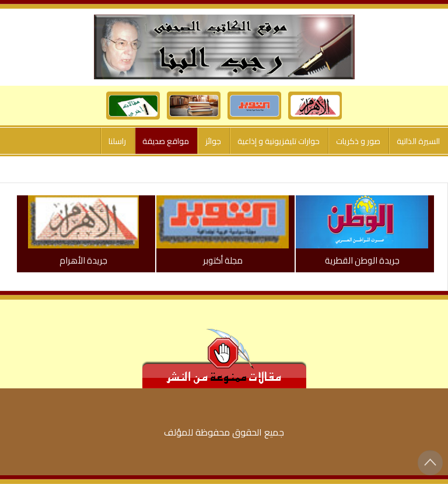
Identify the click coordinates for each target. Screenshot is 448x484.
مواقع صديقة (166, 141)
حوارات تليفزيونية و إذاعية (279, 141)
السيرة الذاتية (418, 141)
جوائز (213, 141)
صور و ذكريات (358, 141)
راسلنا (117, 141)
